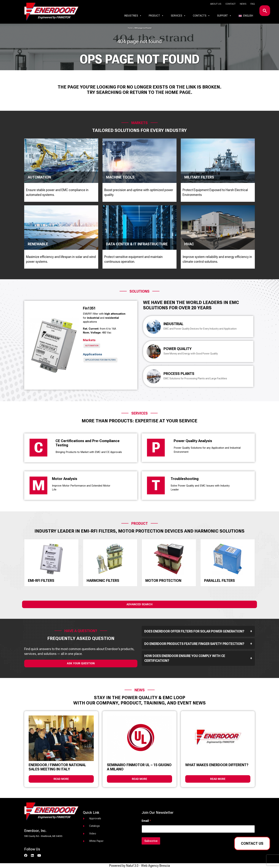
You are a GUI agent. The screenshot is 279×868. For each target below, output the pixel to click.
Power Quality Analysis (193, 441)
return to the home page (160, 92)
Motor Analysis (65, 479)
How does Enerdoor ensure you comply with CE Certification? (198, 658)
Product (156, 16)
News (243, 4)
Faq (253, 4)
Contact (231, 4)
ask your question (81, 663)
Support (224, 16)
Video (93, 834)
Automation (92, 346)
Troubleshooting (185, 479)
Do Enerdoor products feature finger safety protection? (198, 644)
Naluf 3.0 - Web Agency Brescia (148, 866)
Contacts (201, 16)
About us (216, 4)
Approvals (95, 818)
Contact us (252, 843)
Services (178, 16)
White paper (96, 841)
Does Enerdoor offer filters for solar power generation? (198, 631)
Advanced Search (139, 604)
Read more (61, 779)
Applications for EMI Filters (100, 360)
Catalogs (94, 826)
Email (146, 821)
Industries (133, 16)
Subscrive (151, 841)
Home (130, 28)
